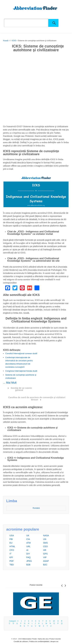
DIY (28, 554)
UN (45, 539)
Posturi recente (36, 585)
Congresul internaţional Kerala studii (21, 371)
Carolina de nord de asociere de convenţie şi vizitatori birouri (37, 399)
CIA (28, 539)
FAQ (28, 557)
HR (45, 550)
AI (27, 550)
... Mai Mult (10, 383)
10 (54, 621)
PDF (12, 561)
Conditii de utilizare (21, 641)
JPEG (29, 561)
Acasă (6, 41)
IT (10, 554)
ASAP (46, 561)
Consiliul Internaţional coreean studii (21, 353)
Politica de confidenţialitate (39, 641)
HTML (12, 546)
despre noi (54, 641)
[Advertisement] (36, 89)
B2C (45, 565)
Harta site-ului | (44, 639)
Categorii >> (14, 621)
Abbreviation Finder (30, 639)
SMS (45, 543)
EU (11, 543)
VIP (45, 557)
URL (28, 546)
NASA (46, 536)
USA (12, 536)
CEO (45, 546)
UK (28, 536)
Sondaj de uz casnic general (21, 389)
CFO (12, 550)
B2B (28, 565)
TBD (12, 565)
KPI (11, 557)
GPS (45, 554)
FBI (11, 539)
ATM (28, 543)
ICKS (14, 41)
